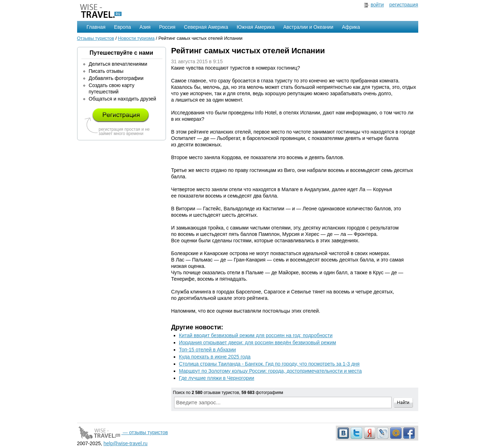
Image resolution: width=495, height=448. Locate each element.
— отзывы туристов (123, 432)
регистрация (404, 5)
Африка (351, 27)
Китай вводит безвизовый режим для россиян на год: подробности (256, 335)
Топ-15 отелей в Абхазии (208, 350)
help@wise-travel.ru (125, 443)
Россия (167, 27)
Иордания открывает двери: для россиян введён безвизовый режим (258, 342)
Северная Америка (206, 27)
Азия (145, 27)
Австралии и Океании (308, 27)
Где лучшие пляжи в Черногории (217, 378)
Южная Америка (256, 27)
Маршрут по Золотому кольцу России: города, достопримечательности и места (271, 371)
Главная (96, 27)
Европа (123, 27)
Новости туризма (136, 38)
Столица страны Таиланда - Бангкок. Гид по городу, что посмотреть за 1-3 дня (269, 364)
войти (377, 5)
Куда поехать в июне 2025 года (215, 357)
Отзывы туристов (96, 38)
